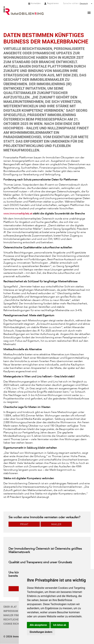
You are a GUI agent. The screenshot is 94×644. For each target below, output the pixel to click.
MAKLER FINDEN (13, 615)
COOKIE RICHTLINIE (15, 624)
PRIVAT (24, 524)
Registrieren (51, 3)
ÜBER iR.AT (10, 607)
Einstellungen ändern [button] (41, 632)
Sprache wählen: (71, 3)
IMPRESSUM (11, 611)
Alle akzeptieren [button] (38, 625)
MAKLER (56, 524)
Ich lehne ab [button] (60, 625)
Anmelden (34, 3)
